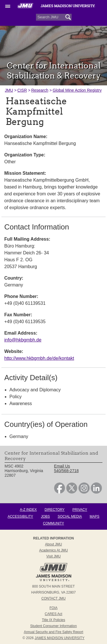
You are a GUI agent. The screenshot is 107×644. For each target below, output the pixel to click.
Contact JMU (53, 598)
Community (54, 523)
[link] (59, 492)
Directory (54, 510)
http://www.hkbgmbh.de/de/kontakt (39, 358)
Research (40, 90)
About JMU (53, 544)
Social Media (70, 517)
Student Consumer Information (53, 626)
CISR (22, 90)
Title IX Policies (54, 620)
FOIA (53, 608)
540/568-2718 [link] (66, 471)
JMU (9, 90)
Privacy (80, 510)
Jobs (45, 517)
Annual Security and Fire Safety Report (53, 632)
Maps (94, 517)
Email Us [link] (62, 466)
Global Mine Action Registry (77, 90)
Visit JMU (53, 556)
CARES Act (53, 614)
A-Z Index (28, 510)
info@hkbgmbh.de (23, 340)
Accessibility (20, 517)
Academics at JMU (53, 550)
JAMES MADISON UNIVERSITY (59, 638)
